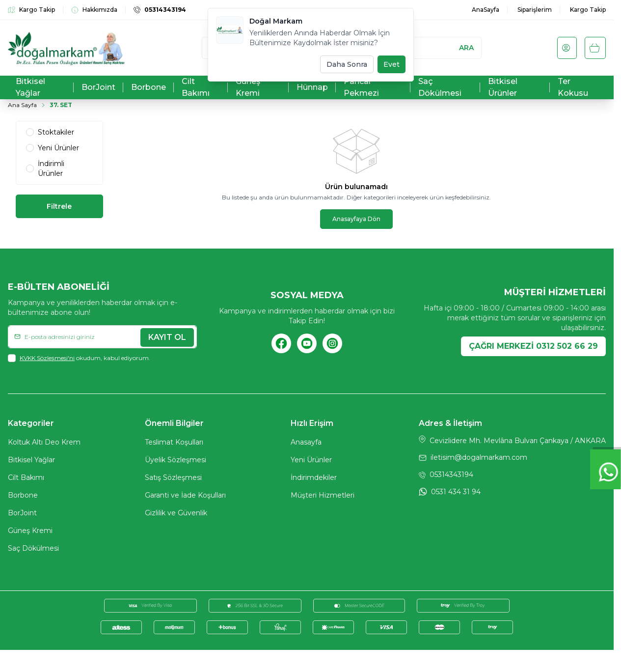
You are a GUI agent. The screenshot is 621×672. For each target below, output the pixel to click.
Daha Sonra (347, 64)
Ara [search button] (466, 48)
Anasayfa (306, 444)
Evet (391, 64)
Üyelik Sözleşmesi (175, 461)
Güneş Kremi (30, 532)
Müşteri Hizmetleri (323, 497)
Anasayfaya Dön (356, 219)
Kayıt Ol (167, 337)
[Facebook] (281, 344)
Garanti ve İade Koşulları (185, 497)
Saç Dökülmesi (33, 550)
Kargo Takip (588, 10)
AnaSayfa (486, 10)
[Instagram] (332, 344)
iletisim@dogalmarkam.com (479, 459)
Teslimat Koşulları (174, 444)
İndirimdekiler (314, 479)
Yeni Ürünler (311, 461)
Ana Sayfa (22, 105)
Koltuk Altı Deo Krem (44, 444)
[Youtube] (307, 344)
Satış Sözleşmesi (173, 479)
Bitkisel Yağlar (31, 461)
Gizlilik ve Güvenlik (176, 514)
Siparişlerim (535, 10)
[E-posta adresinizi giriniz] (102, 337)
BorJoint (22, 514)
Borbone (23, 497)
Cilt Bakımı (26, 479)
